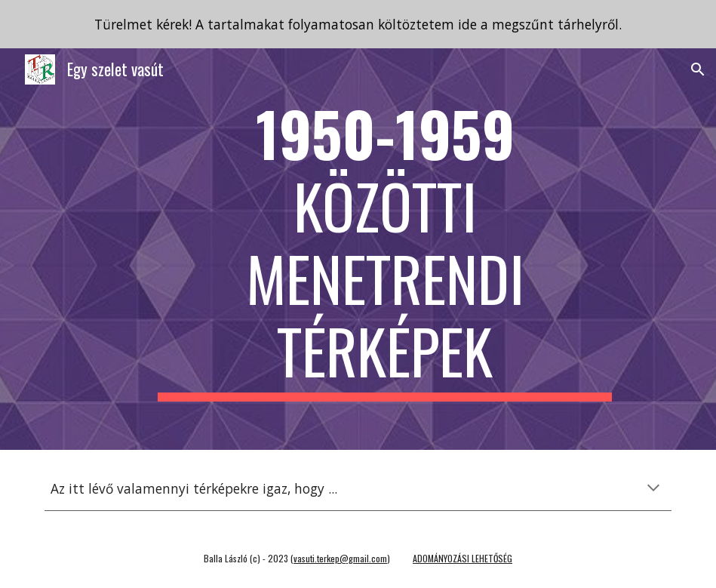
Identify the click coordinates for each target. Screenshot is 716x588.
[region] (358, 24)
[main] (385, 249)
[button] (698, 69)
